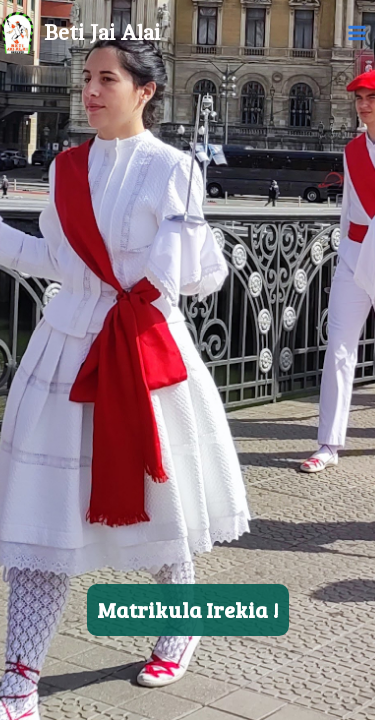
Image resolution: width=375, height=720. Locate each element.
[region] (187, 360)
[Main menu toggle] (357, 33)
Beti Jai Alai (102, 33)
